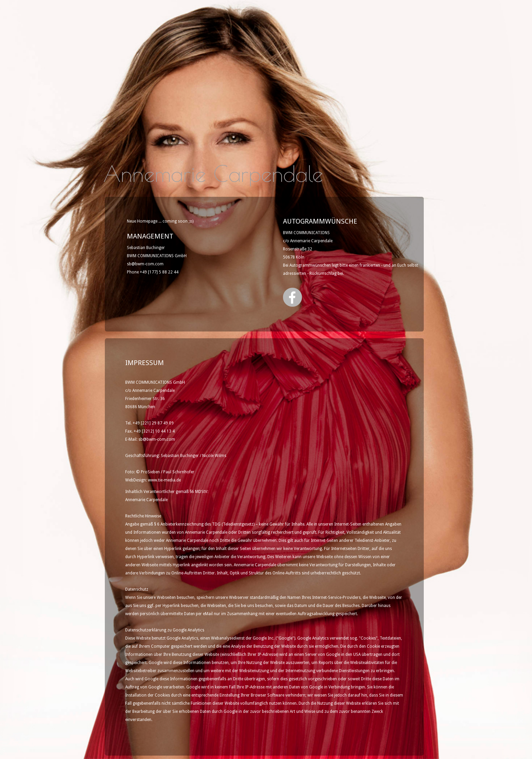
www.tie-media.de (164, 480)
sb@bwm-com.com (145, 264)
